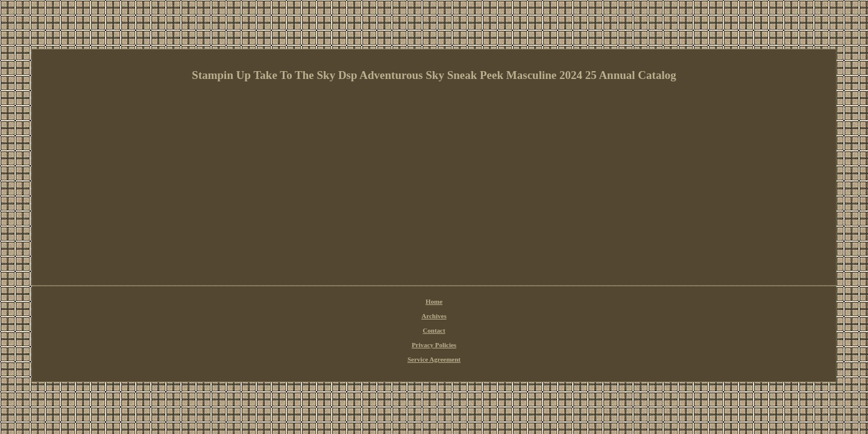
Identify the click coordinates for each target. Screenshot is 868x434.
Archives (372, 302)
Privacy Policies (443, 302)
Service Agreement (498, 302)
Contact (402, 302)
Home (345, 302)
